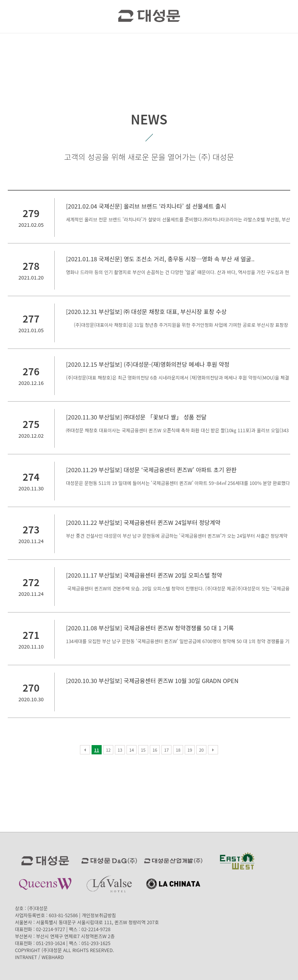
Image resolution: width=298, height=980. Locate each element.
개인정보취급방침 (99, 915)
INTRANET (26, 957)
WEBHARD (53, 957)
